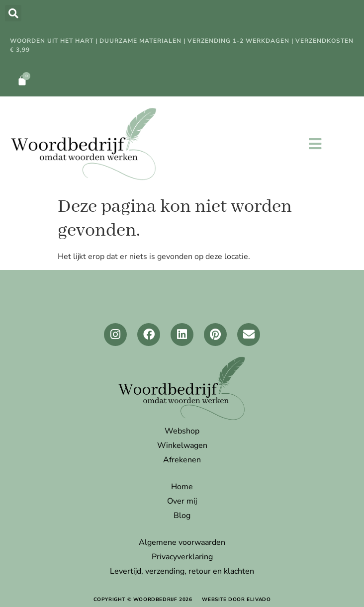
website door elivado (236, 600)
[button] (13, 13)
